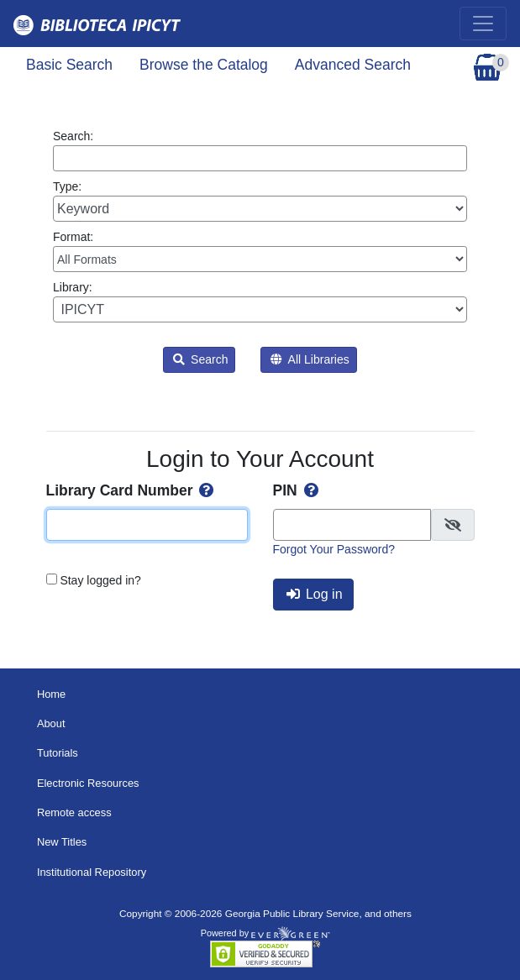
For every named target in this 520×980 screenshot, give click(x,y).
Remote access (74, 812)
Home (51, 694)
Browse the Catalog (204, 65)
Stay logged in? (100, 580)
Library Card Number (132, 490)
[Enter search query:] (260, 158)
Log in (315, 594)
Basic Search (69, 65)
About (51, 723)
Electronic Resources (88, 783)
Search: (260, 150)
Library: (260, 301)
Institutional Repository (92, 872)
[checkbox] (453, 525)
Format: (260, 251)
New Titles (62, 842)
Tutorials (58, 753)
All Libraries (310, 359)
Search (200, 359)
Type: (260, 201)
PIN (297, 490)
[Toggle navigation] (483, 24)
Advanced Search (353, 65)
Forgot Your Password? (334, 549)
